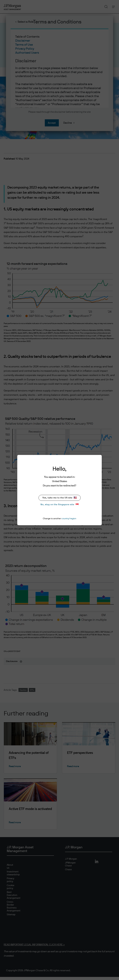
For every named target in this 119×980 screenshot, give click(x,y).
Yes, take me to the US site (60, 498)
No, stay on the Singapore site (60, 505)
